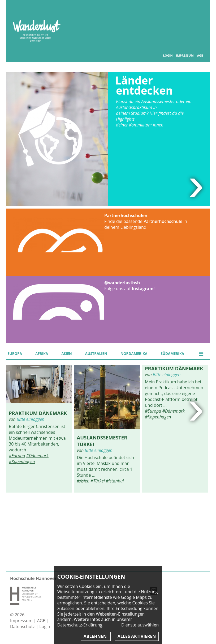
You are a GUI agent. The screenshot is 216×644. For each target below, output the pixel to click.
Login (168, 56)
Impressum (185, 56)
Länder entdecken (144, 85)
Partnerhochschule (163, 221)
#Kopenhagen (22, 461)
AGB (200, 56)
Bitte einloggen (31, 419)
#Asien (83, 481)
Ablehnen (96, 636)
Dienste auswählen (140, 625)
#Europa (17, 456)
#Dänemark (37, 456)
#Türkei (98, 481)
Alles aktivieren (137, 636)
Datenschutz (23, 626)
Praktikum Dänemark (38, 413)
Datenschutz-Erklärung (80, 625)
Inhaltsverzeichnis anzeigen (200, 10)
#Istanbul (115, 481)
